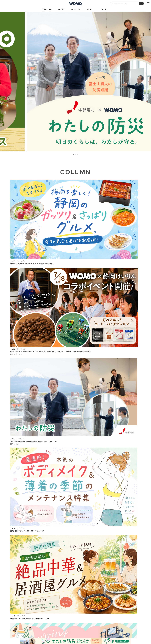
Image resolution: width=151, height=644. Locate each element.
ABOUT (104, 10)
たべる (93, 328)
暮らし (114, 328)
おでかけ (93, 334)
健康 (114, 340)
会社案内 (55, 630)
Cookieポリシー (82, 630)
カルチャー (93, 346)
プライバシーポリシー (68, 630)
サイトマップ (89, 622)
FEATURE (75, 10)
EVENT (61, 10)
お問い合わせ (94, 630)
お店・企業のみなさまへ (64, 622)
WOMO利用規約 (78, 622)
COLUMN (47, 10)
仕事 (93, 352)
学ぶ (93, 340)
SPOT (90, 10)
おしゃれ (114, 334)
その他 (114, 352)
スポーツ (114, 346)
